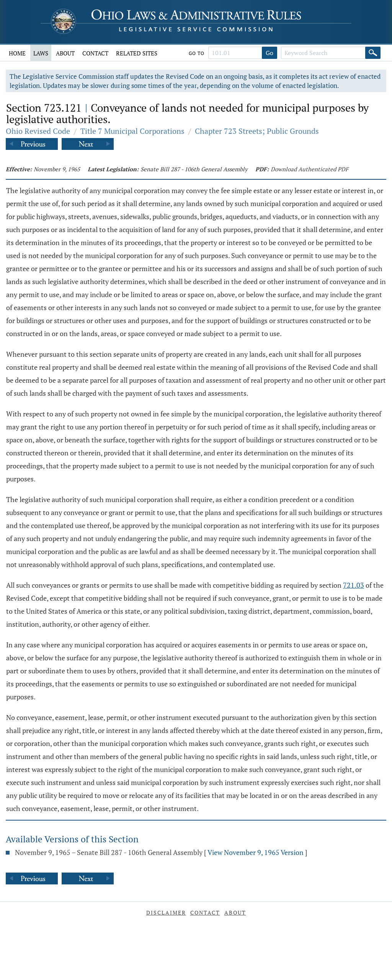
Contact (95, 53)
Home (17, 53)
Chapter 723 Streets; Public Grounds (257, 131)
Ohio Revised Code (38, 131)
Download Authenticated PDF (310, 169)
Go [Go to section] (269, 53)
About (65, 53)
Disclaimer (166, 913)
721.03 (354, 585)
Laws (41, 53)
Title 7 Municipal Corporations (132, 131)
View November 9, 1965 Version (256, 852)
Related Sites (137, 53)
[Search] (373, 53)
